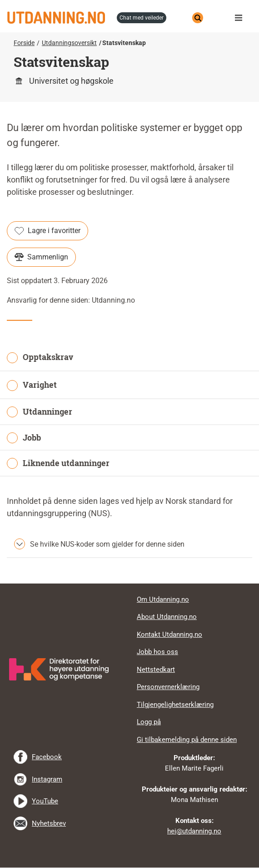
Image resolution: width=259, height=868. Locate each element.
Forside (24, 43)
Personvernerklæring (168, 687)
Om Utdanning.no (163, 599)
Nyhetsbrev (49, 823)
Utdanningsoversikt (69, 43)
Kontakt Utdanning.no (169, 635)
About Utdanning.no (167, 617)
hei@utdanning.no (194, 831)
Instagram (47, 779)
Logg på (149, 722)
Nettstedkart (156, 670)
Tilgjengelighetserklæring (175, 705)
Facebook (47, 757)
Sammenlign (41, 257)
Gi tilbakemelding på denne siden (187, 740)
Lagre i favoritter (47, 231)
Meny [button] (241, 18)
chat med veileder (142, 18)
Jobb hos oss (157, 652)
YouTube (45, 801)
